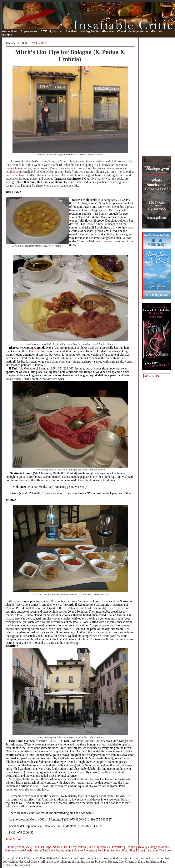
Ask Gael (71, 31)
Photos (7, 35)
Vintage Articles (139, 31)
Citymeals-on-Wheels (19, 850)
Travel (122, 31)
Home (10, 847)
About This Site (44, 850)
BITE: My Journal (51, 31)
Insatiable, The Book (158, 850)
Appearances (29, 31)
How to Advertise (85, 850)
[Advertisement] (157, 97)
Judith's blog (14, 839)
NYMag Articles (90, 31)
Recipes (157, 31)
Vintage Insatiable (159, 847)
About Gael (10, 31)
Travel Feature (38, 43)
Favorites (109, 31)
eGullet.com (13, 172)
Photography (64, 850)
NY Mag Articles (99, 847)
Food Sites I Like (133, 850)
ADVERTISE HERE (157, 376)
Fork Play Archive (109, 850)
